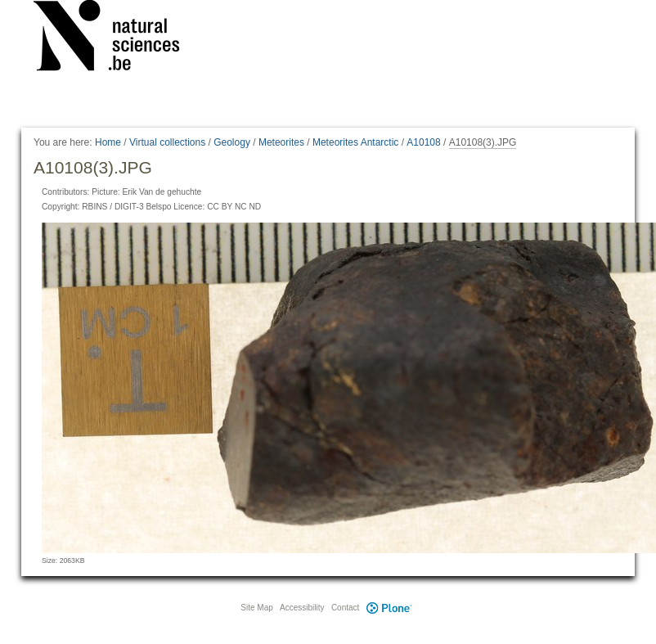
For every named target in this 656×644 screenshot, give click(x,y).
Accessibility (302, 608)
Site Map (256, 608)
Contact (345, 608)
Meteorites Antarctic (355, 142)
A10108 (423, 142)
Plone (389, 608)
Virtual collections (167, 142)
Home (108, 142)
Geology (232, 142)
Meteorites (281, 142)
